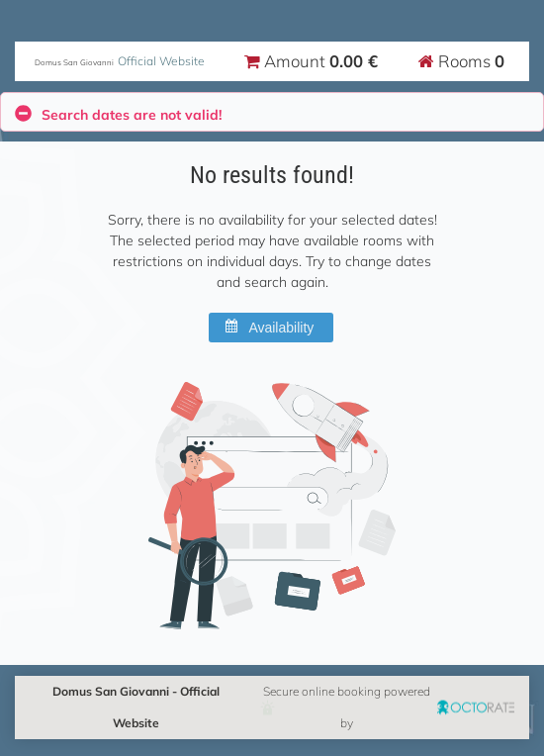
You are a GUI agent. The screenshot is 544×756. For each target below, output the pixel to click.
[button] (271, 328)
